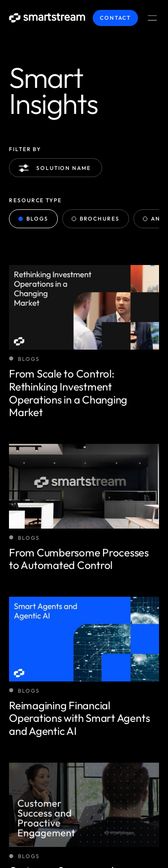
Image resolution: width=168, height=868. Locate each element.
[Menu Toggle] (152, 18)
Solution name (56, 168)
